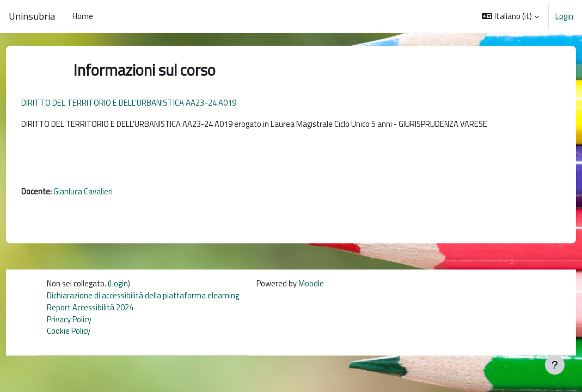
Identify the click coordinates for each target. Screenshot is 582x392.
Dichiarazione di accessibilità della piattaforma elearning (144, 298)
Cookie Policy (69, 335)
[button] (510, 16)
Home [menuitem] (83, 16)
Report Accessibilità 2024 (91, 311)
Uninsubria (32, 16)
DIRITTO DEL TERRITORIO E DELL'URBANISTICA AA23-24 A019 (149, 103)
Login (564, 16)
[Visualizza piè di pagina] (555, 365)
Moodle (314, 286)
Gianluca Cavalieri (104, 194)
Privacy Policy (70, 323)
